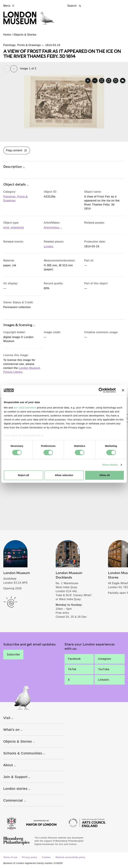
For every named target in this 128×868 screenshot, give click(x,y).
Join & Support (17, 777)
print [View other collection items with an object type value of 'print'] (6, 227)
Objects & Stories (25, 35)
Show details (110, 465)
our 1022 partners (25, 408)
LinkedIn (104, 680)
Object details (16, 185)
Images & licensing (20, 325)
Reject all (23, 475)
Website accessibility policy (70, 857)
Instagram (104, 659)
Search (74, 6)
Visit (9, 718)
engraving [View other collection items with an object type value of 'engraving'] (17, 227)
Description (14, 167)
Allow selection (64, 475)
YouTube (104, 669)
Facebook (74, 659)
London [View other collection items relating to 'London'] (49, 246)
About (10, 765)
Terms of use (11, 857)
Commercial (15, 801)
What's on (13, 730)
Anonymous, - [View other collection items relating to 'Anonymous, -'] (53, 227)
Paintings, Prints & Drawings (15, 199)
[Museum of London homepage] (29, 20)
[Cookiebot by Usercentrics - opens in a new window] (101, 390)
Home (7, 35)
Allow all (104, 475)
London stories (17, 789)
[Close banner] (123, 390)
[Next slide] (14, 69)
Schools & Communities (25, 754)
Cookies (47, 857)
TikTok (72, 669)
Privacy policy (30, 857)
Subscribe (13, 654)
